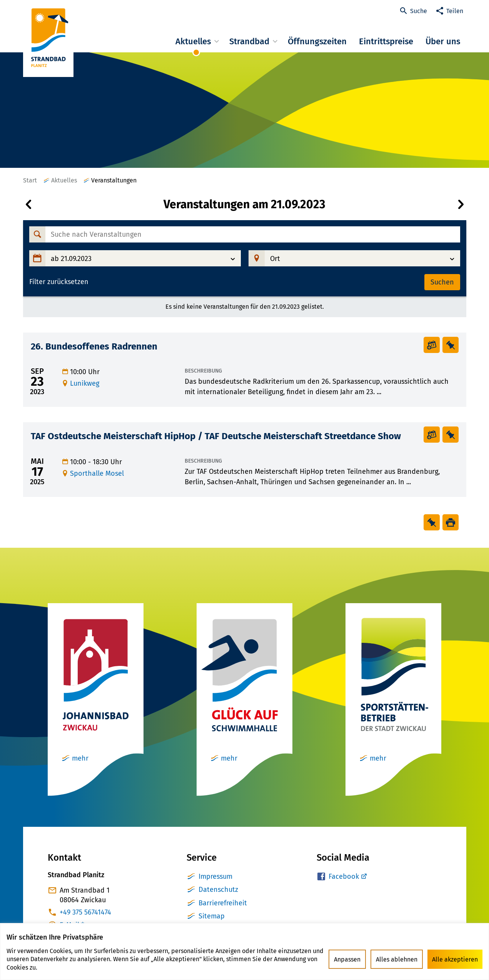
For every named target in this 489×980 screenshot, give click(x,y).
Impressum (215, 876)
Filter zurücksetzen (59, 282)
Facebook (344, 876)
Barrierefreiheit (223, 903)
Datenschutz (218, 890)
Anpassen (347, 959)
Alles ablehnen (397, 959)
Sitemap (212, 916)
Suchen (442, 282)
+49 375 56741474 (85, 912)
